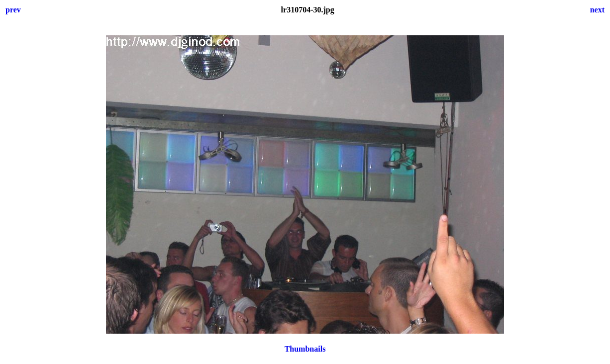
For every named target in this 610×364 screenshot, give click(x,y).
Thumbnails (305, 349)
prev (13, 10)
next (597, 10)
